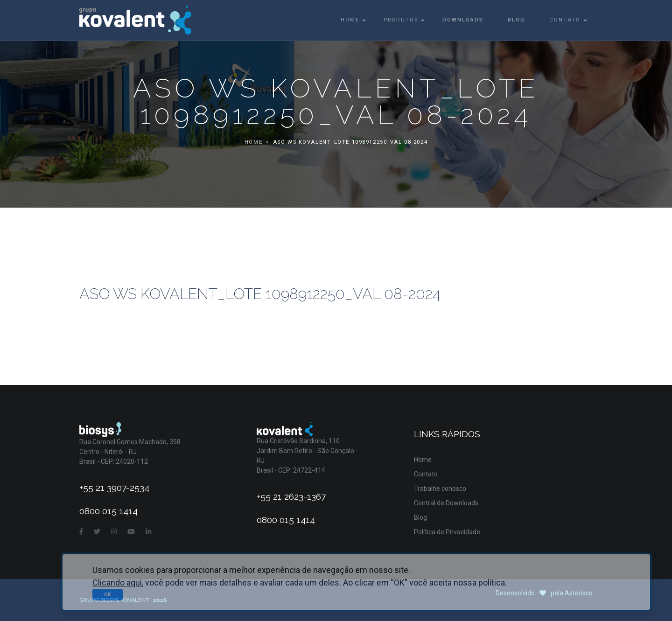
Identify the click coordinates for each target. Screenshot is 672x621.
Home (350, 20)
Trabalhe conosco (440, 488)
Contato (565, 20)
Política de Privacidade (447, 532)
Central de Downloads (446, 503)
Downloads (463, 20)
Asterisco (579, 593)
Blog (516, 20)
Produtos (401, 20)
